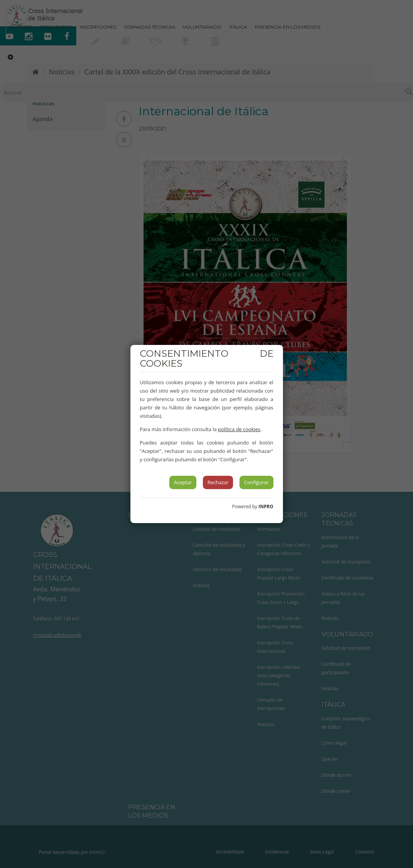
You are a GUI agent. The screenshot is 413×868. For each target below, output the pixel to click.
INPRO (266, 506)
